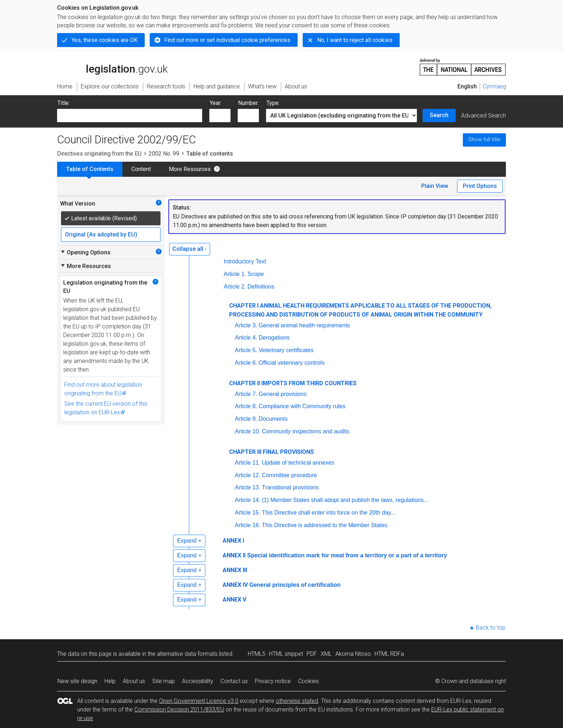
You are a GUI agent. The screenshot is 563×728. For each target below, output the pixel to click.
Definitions (261, 287)
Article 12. (248, 475)
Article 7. (246, 394)
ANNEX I (233, 541)
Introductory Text (245, 261)
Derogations (274, 338)
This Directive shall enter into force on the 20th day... (329, 513)
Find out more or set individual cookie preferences (227, 40)
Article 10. (248, 431)
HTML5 (257, 654)
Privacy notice (273, 681)
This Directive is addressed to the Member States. (325, 525)
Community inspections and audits (306, 431)
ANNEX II (234, 555)
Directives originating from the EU (99, 154)
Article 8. (246, 406)
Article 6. (246, 363)
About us (134, 681)
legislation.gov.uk (112, 66)
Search (439, 115)
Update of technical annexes (298, 463)
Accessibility (198, 681)
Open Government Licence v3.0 (199, 701)
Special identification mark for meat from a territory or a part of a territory (347, 555)
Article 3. (246, 325)
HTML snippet (286, 654)
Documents (273, 419)
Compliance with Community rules (302, 406)
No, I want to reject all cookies (355, 40)
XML (326, 654)
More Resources (190, 169)
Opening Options (85, 252)
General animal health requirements (304, 325)
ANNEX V (234, 600)
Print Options (480, 186)
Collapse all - (190, 249)
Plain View (435, 186)
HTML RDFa (389, 654)
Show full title (484, 139)
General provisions (282, 394)
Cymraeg (494, 86)
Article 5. (246, 350)
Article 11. (248, 463)
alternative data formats (187, 654)
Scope (255, 274)
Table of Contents (90, 169)
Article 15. (248, 513)
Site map (164, 681)
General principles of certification (295, 585)
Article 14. (248, 500)
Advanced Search (483, 116)
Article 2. (235, 287)
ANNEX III (235, 570)
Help (110, 681)
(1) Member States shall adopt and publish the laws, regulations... (345, 500)
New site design (77, 681)
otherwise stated (297, 701)
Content (141, 169)
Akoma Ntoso (353, 654)
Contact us (234, 681)
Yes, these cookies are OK (104, 40)
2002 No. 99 (164, 154)
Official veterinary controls (292, 363)
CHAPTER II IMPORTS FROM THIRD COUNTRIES (293, 383)
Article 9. (246, 419)
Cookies (308, 681)
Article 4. (246, 338)
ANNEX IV (235, 585)
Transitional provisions (290, 487)
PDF (312, 654)
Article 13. (248, 487)
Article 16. (248, 525)
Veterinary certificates (286, 350)
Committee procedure (289, 475)
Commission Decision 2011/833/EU (179, 709)
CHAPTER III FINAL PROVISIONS (271, 452)
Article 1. (235, 274)
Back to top (491, 628)
